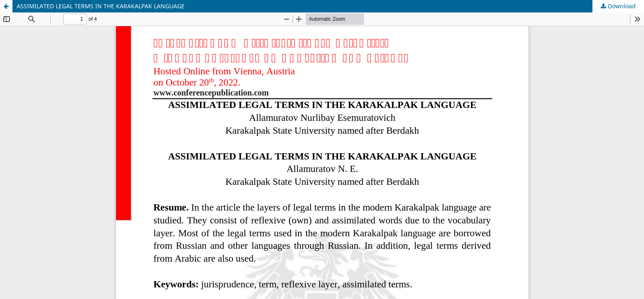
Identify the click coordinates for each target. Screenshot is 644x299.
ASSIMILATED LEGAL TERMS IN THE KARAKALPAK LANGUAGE (101, 6)
